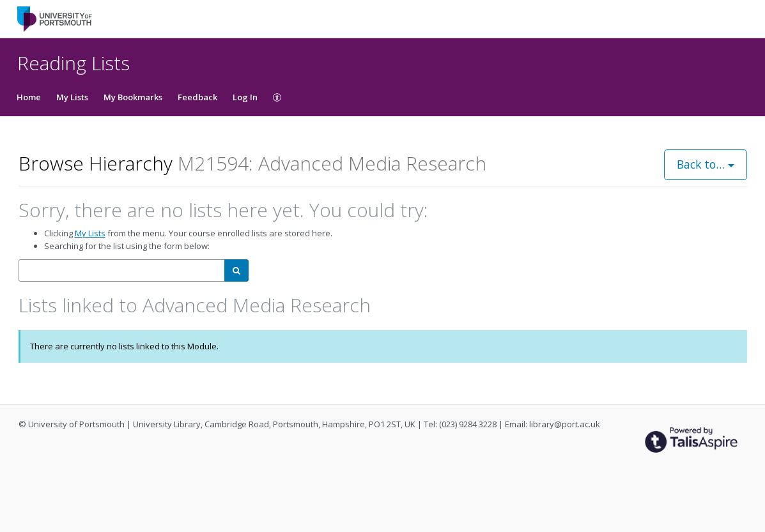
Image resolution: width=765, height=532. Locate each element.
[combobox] (122, 270)
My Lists (72, 97)
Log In (245, 97)
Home (29, 97)
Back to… (706, 164)
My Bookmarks (133, 97)
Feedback (197, 97)
